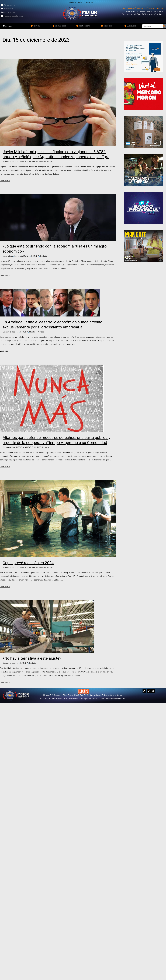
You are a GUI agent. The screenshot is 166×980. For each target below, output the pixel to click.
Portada (50, 161)
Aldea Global (8, 256)
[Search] (164, 26)
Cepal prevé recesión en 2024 (28, 563)
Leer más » (5, 180)
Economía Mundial (22, 256)
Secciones (8, 26)
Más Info (33, 332)
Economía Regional (11, 332)
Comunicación (9, 447)
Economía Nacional (11, 161)
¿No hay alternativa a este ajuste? (32, 658)
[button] (143, 8)
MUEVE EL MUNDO (37, 161)
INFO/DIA (24, 161)
